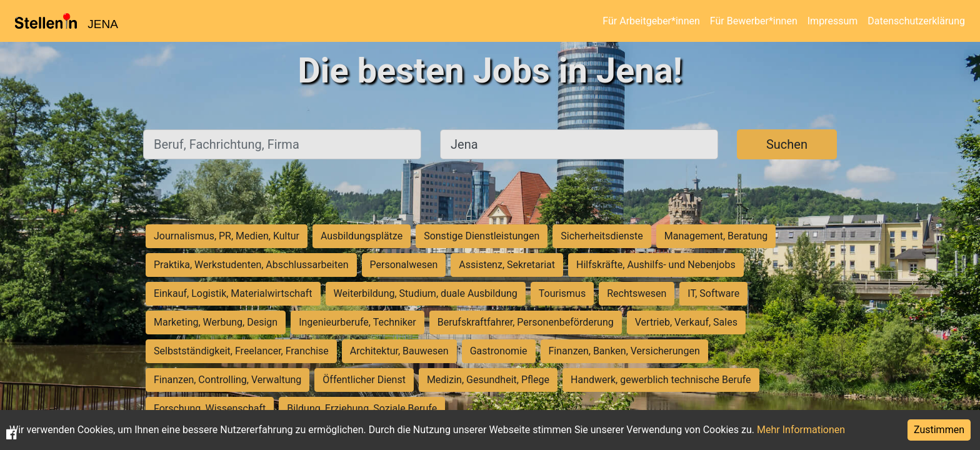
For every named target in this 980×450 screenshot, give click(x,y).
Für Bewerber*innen (754, 21)
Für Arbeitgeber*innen (651, 21)
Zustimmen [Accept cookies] (939, 430)
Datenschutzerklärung (916, 21)
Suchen (787, 144)
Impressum (833, 21)
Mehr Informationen (801, 430)
